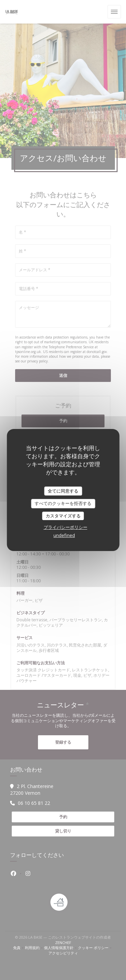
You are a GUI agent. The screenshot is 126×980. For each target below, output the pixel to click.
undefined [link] (64, 535)
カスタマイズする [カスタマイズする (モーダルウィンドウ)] (63, 516)
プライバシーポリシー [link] (66, 527)
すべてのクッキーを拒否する (63, 503)
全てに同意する (63, 491)
